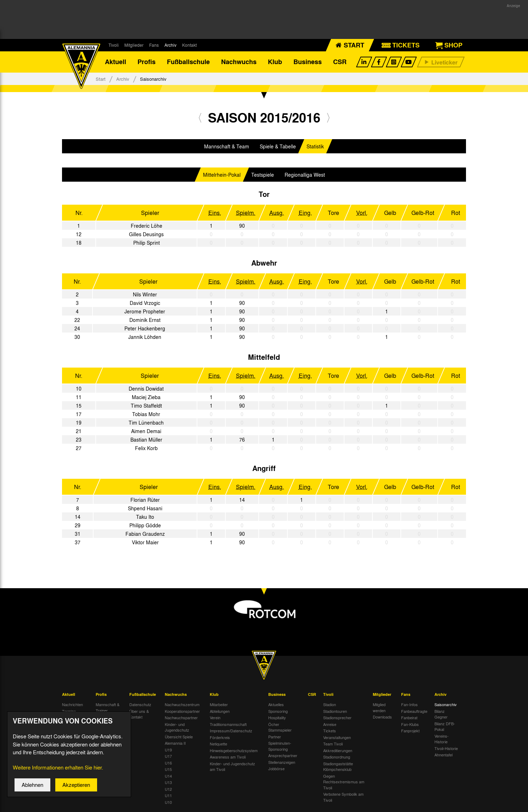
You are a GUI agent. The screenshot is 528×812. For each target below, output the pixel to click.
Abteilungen (220, 711)
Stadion (330, 705)
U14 (168, 776)
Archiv (170, 45)
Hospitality (277, 718)
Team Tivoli (333, 744)
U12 (168, 789)
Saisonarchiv (446, 705)
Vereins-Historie (442, 739)
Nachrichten (72, 705)
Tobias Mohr (146, 414)
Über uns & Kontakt (139, 714)
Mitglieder (134, 45)
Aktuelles (276, 705)
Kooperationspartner (182, 711)
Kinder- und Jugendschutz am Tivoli (232, 766)
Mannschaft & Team (227, 146)
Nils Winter (145, 294)
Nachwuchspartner (181, 718)
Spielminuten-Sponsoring (280, 746)
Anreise (330, 724)
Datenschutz (140, 705)
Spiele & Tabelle (278, 146)
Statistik (315, 146)
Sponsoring (278, 711)
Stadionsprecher (337, 718)
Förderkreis (220, 737)
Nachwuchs (239, 62)
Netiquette (218, 744)
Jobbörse (276, 769)
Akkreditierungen (338, 750)
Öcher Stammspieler (280, 727)
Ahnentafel (443, 755)
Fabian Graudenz (145, 534)
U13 (168, 783)
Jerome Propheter (145, 311)
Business (308, 62)
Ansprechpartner (283, 756)
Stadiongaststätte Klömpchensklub (338, 766)
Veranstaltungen (337, 737)
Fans (154, 45)
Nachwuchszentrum (182, 705)
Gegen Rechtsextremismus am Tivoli (344, 782)
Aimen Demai (146, 431)
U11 (168, 796)
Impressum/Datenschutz (231, 731)
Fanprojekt (410, 731)
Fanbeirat (409, 718)
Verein (215, 718)
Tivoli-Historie (446, 748)
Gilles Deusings (146, 234)
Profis (147, 62)
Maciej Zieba (146, 397)
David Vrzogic (145, 303)
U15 (168, 770)
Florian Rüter (145, 500)
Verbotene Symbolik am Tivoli (343, 797)
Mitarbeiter (219, 705)
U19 (168, 750)
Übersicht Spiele (179, 737)
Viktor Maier (145, 542)
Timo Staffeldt (146, 405)
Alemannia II (175, 743)
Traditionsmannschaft (228, 724)
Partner (275, 737)
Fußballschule (188, 62)
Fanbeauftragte (414, 711)
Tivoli (114, 45)
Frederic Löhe (147, 226)
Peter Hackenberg (145, 328)
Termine (69, 711)
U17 (168, 756)
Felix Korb (146, 448)
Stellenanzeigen (282, 762)
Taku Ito (145, 517)
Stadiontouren (335, 711)
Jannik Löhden (145, 337)
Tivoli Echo (71, 718)
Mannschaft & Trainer (108, 708)
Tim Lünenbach (146, 422)
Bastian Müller (146, 439)
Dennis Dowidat (146, 388)
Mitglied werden (379, 708)
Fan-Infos (409, 705)
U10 (168, 802)
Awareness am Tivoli (228, 757)
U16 (168, 763)
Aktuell (116, 62)
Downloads (382, 717)
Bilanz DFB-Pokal (445, 726)
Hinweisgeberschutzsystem (234, 750)
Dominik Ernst (145, 320)
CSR (340, 62)
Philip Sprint (147, 243)
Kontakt (189, 45)
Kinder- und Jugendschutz (177, 727)
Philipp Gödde (145, 525)
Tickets (330, 731)
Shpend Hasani (145, 508)
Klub (275, 62)
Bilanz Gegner (441, 714)
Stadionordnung (337, 757)
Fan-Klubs (410, 724)
